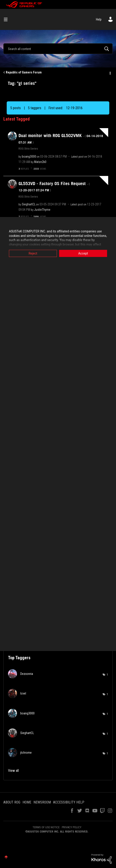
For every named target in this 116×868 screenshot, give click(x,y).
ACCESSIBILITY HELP (69, 802)
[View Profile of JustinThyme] (42, 210)
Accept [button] (83, 253)
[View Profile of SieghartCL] (29, 204)
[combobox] (58, 49)
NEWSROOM (42, 802)
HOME (27, 802)
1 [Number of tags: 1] (107, 675)
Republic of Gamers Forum (24, 72)
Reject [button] (33, 253)
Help (99, 19)
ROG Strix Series (28, 148)
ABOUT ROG (12, 802)
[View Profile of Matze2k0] (40, 162)
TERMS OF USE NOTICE (46, 827)
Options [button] (110, 73)
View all (13, 771)
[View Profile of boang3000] (29, 156)
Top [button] (6, 857)
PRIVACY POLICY (72, 827)
